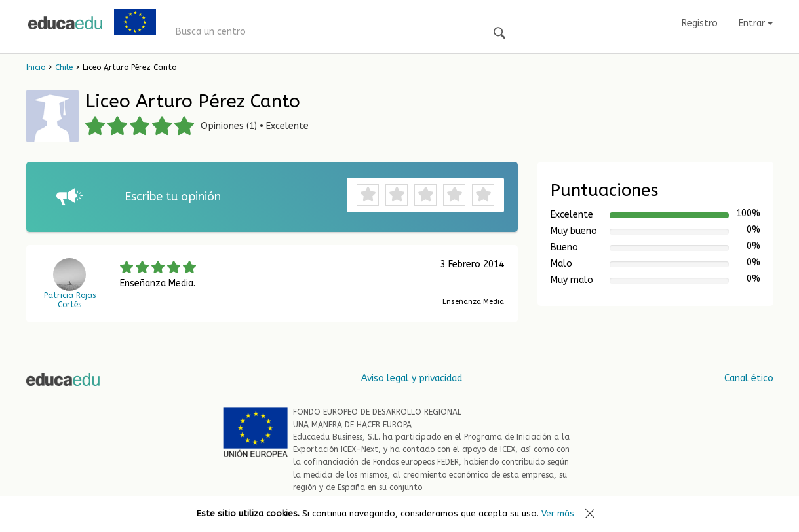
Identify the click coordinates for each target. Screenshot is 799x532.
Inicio (36, 67)
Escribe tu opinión (173, 197)
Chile (64, 67)
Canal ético (749, 378)
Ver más (558, 513)
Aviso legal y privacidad (412, 378)
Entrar (756, 23)
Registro (700, 23)
